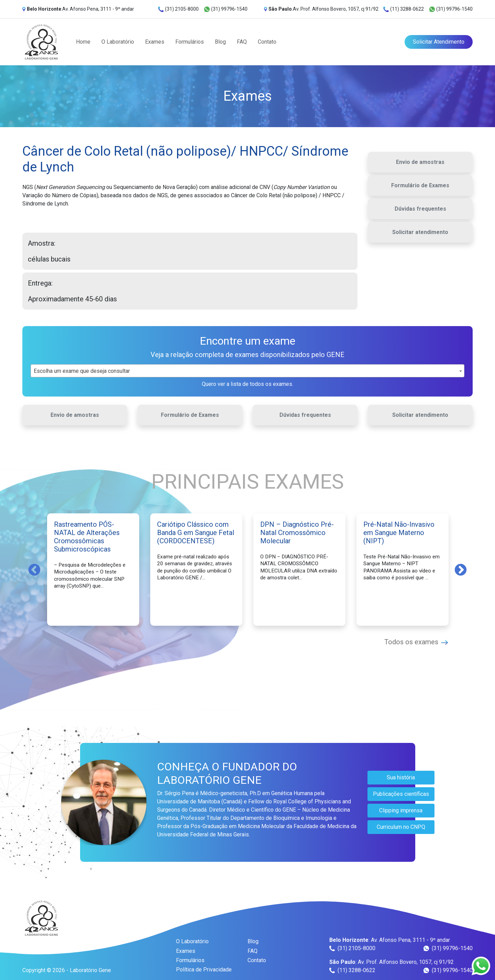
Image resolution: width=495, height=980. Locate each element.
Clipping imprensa (401, 810)
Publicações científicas (401, 794)
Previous (34, 569)
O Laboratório (118, 42)
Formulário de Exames (420, 185)
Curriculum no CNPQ (401, 827)
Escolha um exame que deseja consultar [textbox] (82, 371)
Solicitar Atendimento (439, 42)
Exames (155, 42)
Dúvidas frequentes (420, 209)
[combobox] (247, 371)
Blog (220, 42)
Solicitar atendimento (420, 232)
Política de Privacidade (204, 970)
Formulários (190, 42)
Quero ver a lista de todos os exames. (247, 384)
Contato (267, 42)
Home (83, 42)
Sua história (401, 777)
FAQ (242, 42)
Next (461, 569)
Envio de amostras (420, 162)
